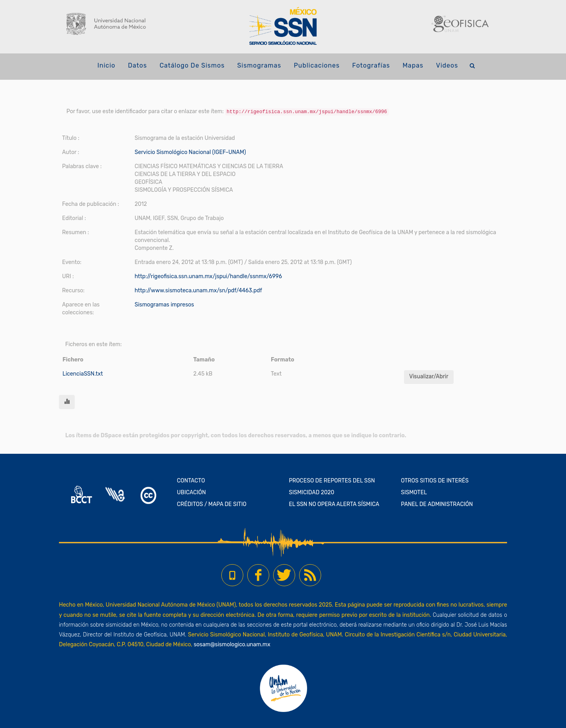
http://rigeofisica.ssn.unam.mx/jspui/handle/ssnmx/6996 (208, 276)
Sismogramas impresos (164, 305)
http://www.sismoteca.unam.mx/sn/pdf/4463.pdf (198, 291)
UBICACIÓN (191, 492)
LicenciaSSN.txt (83, 374)
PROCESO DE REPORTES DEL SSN (332, 481)
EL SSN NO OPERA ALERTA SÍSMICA (334, 504)
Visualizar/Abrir (429, 377)
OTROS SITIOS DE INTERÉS (435, 481)
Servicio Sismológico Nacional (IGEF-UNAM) (190, 152)
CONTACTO (191, 481)
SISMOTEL (414, 492)
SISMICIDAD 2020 (311, 492)
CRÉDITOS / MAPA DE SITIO (212, 504)
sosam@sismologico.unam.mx (232, 645)
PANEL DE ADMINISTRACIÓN (437, 504)
